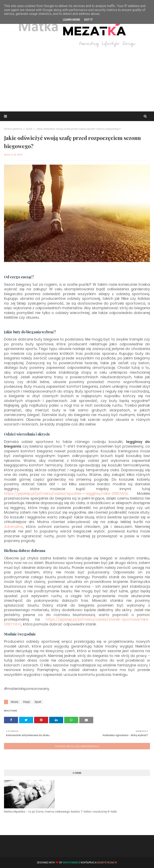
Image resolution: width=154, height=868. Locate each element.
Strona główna (13, 129)
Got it (88, 20)
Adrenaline (14, 527)
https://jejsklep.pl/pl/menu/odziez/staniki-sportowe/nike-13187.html (77, 622)
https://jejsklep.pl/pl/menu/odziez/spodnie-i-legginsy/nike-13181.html (66, 493)
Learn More (71, 20)
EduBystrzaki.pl (107, 862)
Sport (29, 129)
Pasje (26, 702)
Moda (15, 702)
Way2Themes (71, 862)
